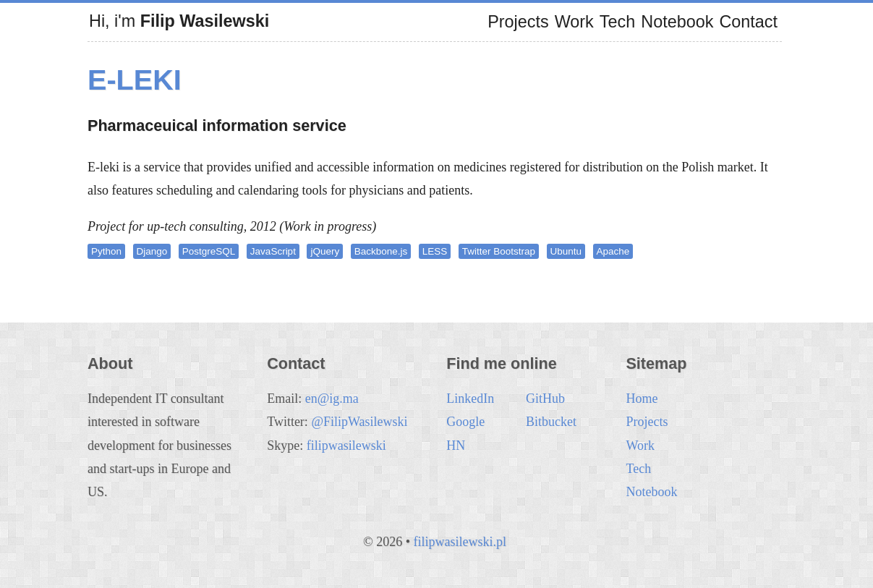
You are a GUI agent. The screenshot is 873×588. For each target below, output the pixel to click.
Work (574, 22)
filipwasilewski (346, 446)
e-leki (135, 80)
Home (642, 399)
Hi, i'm (179, 21)
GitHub (545, 399)
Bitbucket (551, 422)
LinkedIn (470, 399)
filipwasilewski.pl (460, 542)
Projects (518, 22)
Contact (748, 22)
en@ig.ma (332, 399)
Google (465, 422)
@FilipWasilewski (359, 422)
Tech (617, 22)
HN (456, 446)
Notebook (677, 22)
